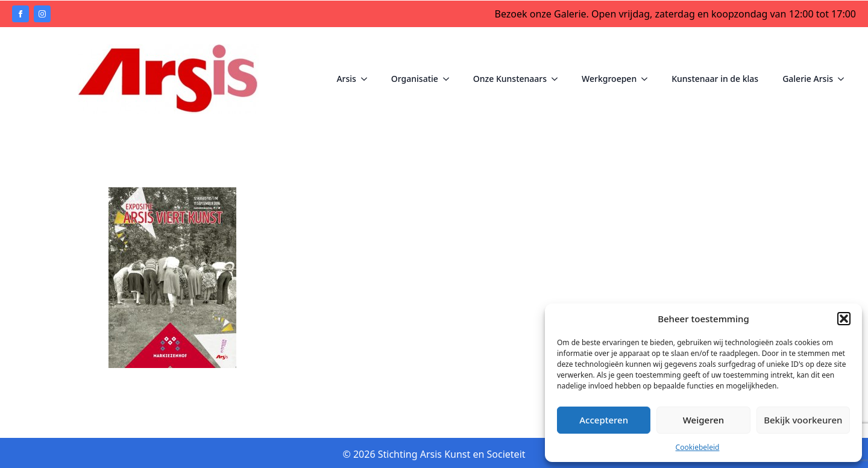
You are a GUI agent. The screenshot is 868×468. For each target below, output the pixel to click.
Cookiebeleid (698, 447)
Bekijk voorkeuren (803, 420)
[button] (844, 319)
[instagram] (42, 14)
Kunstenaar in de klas (715, 79)
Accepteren (604, 420)
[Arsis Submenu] (368, 79)
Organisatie (415, 79)
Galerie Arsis (808, 79)
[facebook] (20, 14)
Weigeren (703, 420)
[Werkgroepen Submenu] (648, 79)
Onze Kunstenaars (510, 79)
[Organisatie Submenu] (450, 79)
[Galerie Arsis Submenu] (844, 79)
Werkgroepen (609, 79)
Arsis (346, 79)
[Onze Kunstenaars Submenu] (558, 79)
